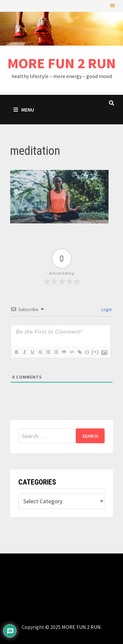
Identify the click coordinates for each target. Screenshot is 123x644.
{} (87, 352)
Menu (24, 110)
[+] (95, 352)
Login (106, 309)
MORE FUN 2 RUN (62, 63)
